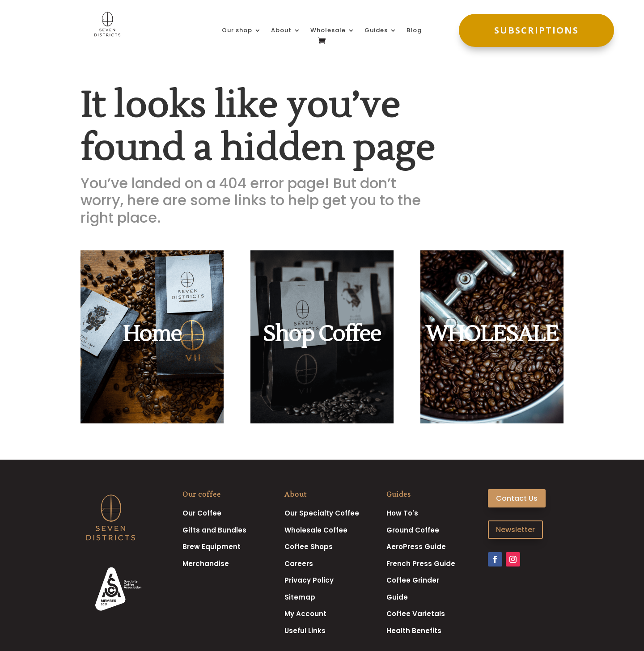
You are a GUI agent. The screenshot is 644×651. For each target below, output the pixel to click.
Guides (376, 31)
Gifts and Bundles (214, 530)
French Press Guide (421, 564)
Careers (299, 564)
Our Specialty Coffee (322, 513)
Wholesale (328, 31)
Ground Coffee (413, 530)
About (281, 31)
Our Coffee (202, 513)
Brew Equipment (212, 547)
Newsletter (515, 530)
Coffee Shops (309, 547)
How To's (402, 513)
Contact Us (517, 498)
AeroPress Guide (416, 547)
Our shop (237, 31)
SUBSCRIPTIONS (536, 30)
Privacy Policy (309, 580)
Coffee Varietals (416, 614)
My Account (305, 614)
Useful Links (305, 631)
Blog (414, 31)
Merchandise (206, 564)
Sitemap (300, 597)
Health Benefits (414, 631)
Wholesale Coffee (316, 530)
